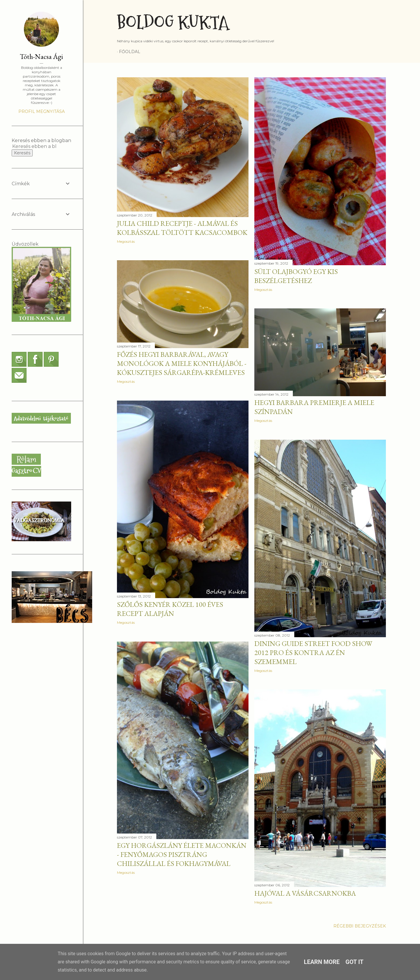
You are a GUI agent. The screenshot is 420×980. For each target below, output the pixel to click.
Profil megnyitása (42, 111)
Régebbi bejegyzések (360, 926)
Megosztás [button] (126, 241)
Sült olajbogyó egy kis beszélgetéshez (296, 276)
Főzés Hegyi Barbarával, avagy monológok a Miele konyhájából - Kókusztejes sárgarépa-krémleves (182, 363)
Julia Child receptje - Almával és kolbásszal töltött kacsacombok (182, 228)
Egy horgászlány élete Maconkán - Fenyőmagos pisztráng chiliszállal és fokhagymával (182, 854)
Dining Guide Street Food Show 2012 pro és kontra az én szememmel (313, 653)
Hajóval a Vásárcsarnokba (305, 893)
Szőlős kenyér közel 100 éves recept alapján (170, 609)
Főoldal (130, 52)
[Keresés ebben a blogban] (34, 146)
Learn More (322, 962)
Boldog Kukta (173, 23)
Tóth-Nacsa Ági (41, 56)
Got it (355, 962)
